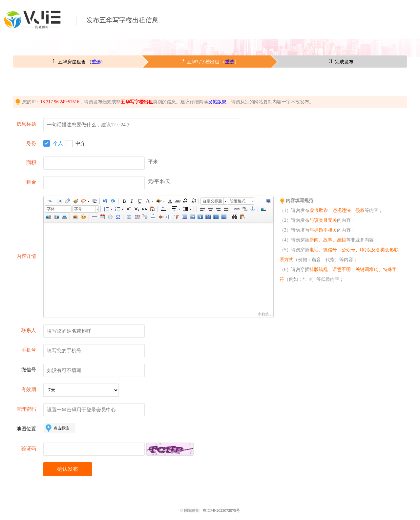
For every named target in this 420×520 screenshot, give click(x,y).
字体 (51, 209)
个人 (58, 143)
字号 (78, 209)
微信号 (29, 370)
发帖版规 (217, 102)
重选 (96, 62)
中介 (80, 143)
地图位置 (26, 429)
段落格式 (238, 201)
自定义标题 (212, 201)
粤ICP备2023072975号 (221, 510)
